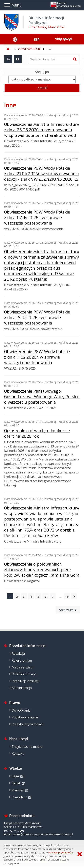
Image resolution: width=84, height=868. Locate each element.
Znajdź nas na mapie (27, 747)
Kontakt (18, 753)
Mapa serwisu (22, 667)
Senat (16, 783)
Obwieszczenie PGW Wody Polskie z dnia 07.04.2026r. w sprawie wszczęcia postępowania (37, 218)
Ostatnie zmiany (24, 674)
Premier (18, 790)
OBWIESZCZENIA (29, 49)
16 (67, 596)
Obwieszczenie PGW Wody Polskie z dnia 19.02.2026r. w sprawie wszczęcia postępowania (37, 318)
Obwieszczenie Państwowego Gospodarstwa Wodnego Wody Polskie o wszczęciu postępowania (42, 397)
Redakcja (18, 654)
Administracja (22, 688)
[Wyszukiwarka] (50, 59)
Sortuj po (42, 72)
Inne (50, 49)
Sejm (15, 776)
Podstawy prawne (25, 717)
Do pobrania (21, 710)
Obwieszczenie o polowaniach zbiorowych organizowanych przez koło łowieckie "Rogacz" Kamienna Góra (42, 570)
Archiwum (66, 610)
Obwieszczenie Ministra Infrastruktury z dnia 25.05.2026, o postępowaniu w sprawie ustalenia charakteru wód (42, 130)
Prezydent (19, 797)
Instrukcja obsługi (25, 681)
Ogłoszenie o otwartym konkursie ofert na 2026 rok (37, 434)
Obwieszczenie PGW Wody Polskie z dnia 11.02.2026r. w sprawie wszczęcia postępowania (37, 357)
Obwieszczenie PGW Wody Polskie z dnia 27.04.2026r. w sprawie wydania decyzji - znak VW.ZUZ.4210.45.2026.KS (42, 174)
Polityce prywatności (61, 852)
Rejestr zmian (22, 660)
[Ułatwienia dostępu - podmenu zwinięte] (15, 39)
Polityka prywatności (27, 724)
